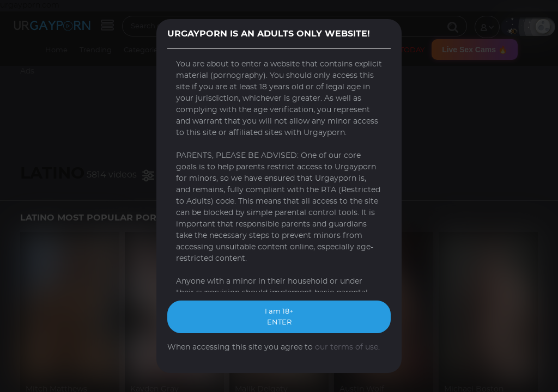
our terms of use (347, 347)
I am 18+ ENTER (279, 317)
